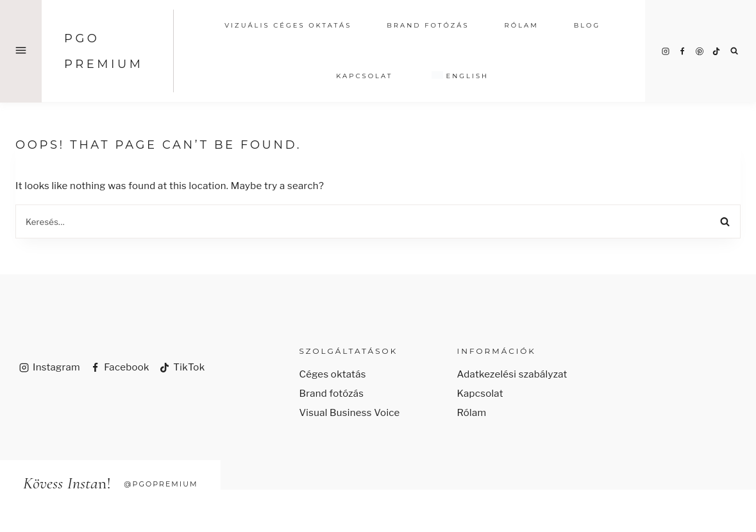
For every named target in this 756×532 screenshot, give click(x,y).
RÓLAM (522, 25)
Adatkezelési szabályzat (512, 374)
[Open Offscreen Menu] (21, 51)
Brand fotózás (331, 394)
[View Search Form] (735, 51)
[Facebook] (682, 51)
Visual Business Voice (349, 413)
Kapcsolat (364, 76)
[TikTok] (716, 51)
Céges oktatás (332, 374)
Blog (587, 25)
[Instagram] (666, 51)
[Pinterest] (700, 51)
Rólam (472, 413)
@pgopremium (161, 484)
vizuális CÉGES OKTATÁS (288, 25)
